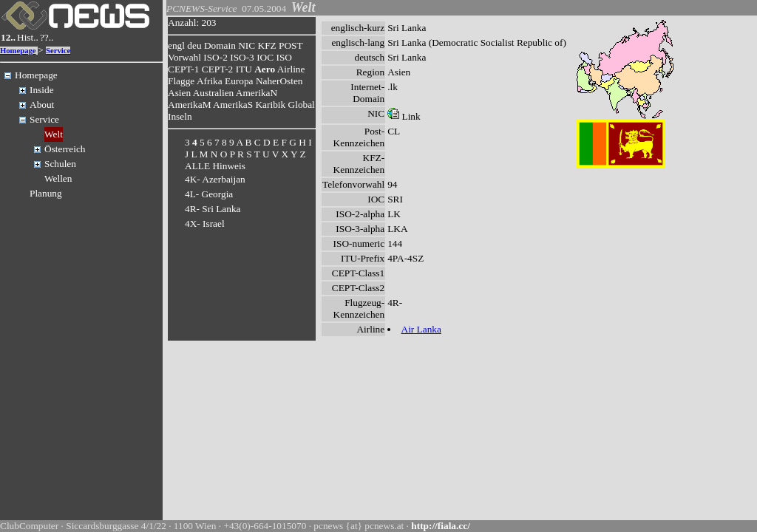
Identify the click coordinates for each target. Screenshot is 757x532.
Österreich (65, 149)
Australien (214, 93)
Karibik (270, 105)
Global (302, 105)
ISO (284, 57)
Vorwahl (184, 57)
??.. (47, 37)
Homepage (18, 51)
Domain (220, 45)
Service (58, 51)
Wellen (58, 178)
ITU (244, 69)
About (42, 105)
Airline (291, 69)
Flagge (181, 81)
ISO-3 (242, 57)
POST (291, 45)
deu (194, 45)
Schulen (60, 164)
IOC (265, 57)
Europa (239, 81)
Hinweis (228, 166)
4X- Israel (205, 224)
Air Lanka (421, 329)
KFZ (267, 45)
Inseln (180, 116)
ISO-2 (215, 57)
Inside (42, 90)
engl (176, 45)
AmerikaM (189, 105)
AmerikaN (257, 93)
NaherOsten (279, 81)
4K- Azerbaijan (215, 179)
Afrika (210, 81)
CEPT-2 (217, 69)
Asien (179, 93)
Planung (46, 193)
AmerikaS (233, 105)
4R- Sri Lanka (213, 209)
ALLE (197, 166)
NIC (247, 45)
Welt (54, 134)
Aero (265, 69)
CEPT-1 (183, 69)
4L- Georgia (209, 194)
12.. (8, 37)
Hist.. (28, 37)
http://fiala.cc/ (441, 526)
